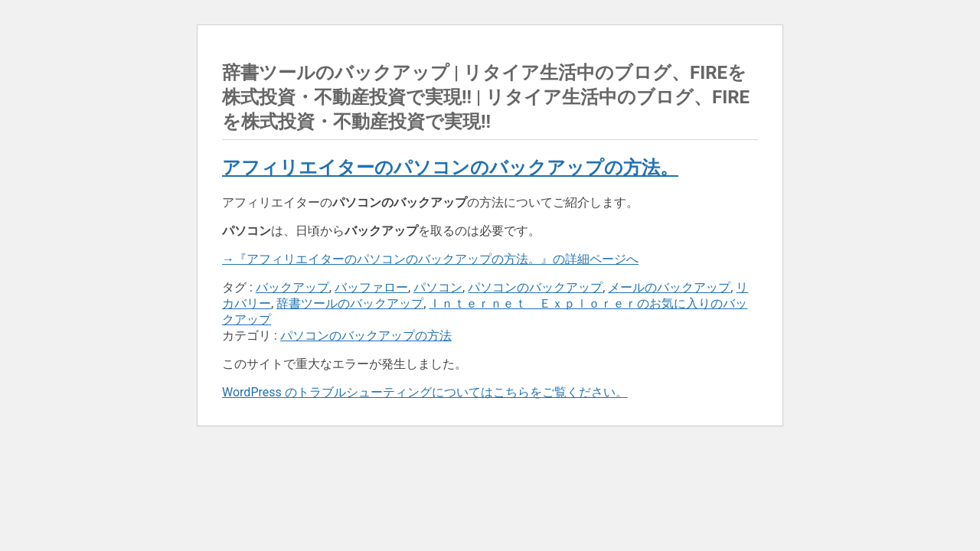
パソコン (438, 287)
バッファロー (371, 287)
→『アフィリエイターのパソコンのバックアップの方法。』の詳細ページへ (430, 259)
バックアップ (292, 287)
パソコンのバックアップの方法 (366, 336)
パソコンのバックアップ (535, 287)
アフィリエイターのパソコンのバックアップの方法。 (450, 168)
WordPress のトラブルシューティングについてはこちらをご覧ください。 (425, 392)
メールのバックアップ (669, 287)
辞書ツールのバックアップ (350, 303)
